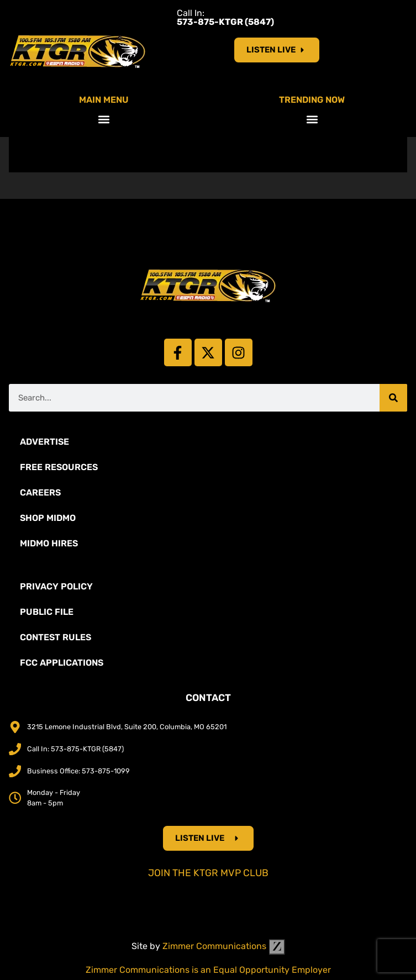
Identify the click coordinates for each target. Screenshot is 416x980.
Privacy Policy (56, 586)
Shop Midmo (48, 518)
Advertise (44, 442)
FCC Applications (62, 663)
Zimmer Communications (224, 946)
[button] (104, 119)
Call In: (225, 17)
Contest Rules (56, 637)
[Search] (393, 398)
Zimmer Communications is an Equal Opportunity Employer (208, 970)
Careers (40, 492)
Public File (47, 612)
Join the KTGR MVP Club (208, 873)
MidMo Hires (49, 543)
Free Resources (59, 467)
